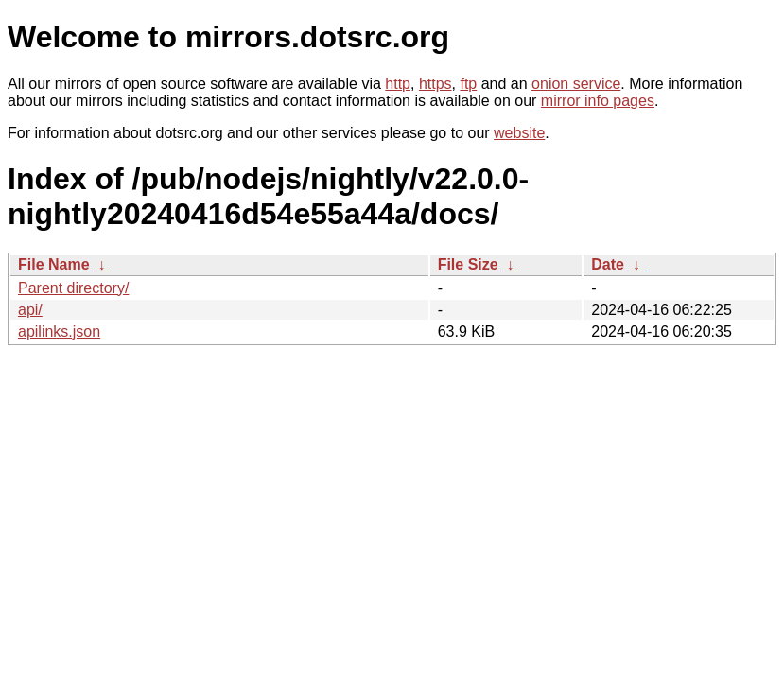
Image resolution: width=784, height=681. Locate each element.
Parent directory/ (73, 288)
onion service (576, 84)
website (519, 133)
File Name (54, 264)
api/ (30, 310)
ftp (468, 84)
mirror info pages (598, 101)
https (436, 84)
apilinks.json (59, 332)
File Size (468, 264)
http (398, 84)
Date (608, 264)
